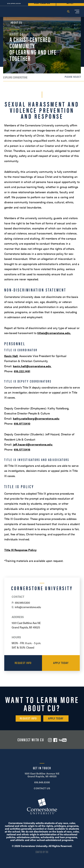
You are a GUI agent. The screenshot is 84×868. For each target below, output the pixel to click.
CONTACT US (42, 788)
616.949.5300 (22, 603)
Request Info (23, 663)
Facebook (55, 740)
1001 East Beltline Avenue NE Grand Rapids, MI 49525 (42, 775)
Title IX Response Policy (20, 550)
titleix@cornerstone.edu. (54, 333)
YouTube (63, 740)
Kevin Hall (11, 356)
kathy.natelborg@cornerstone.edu (36, 418)
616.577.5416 (22, 449)
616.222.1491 (22, 371)
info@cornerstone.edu (28, 607)
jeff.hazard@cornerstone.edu (33, 444)
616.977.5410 (22, 423)
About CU (16, 22)
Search (68, 11)
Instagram (50, 740)
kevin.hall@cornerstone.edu (32, 366)
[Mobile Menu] (77, 11)
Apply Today (61, 663)
